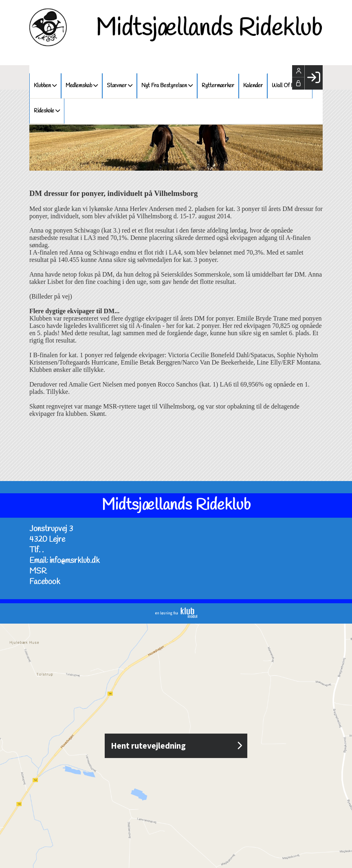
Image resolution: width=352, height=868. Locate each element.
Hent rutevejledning (176, 746)
